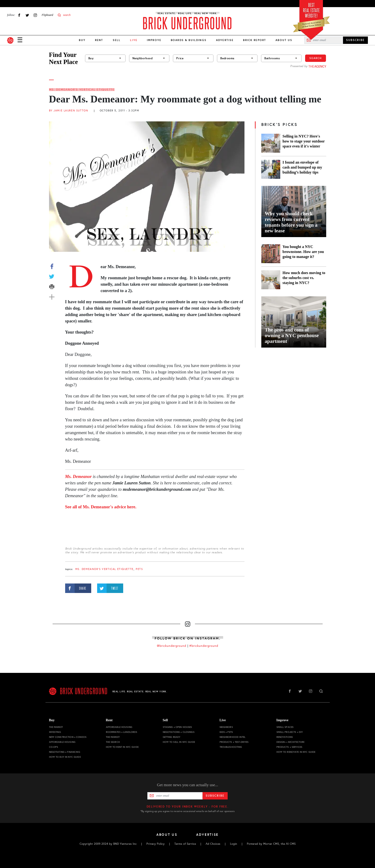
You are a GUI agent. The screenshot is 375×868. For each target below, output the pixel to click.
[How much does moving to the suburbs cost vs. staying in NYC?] (271, 280)
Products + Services (289, 747)
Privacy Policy (156, 844)
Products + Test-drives (234, 742)
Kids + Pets (226, 732)
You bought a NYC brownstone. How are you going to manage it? (303, 252)
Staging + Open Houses (177, 727)
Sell (117, 40)
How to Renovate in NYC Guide (296, 752)
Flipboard (47, 15)
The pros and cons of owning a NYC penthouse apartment (292, 335)
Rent (99, 40)
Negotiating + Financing (65, 752)
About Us (284, 40)
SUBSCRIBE (355, 40)
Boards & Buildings (189, 40)
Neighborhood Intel (233, 737)
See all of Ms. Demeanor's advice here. (101, 507)
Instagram (35, 15)
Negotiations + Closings (179, 732)
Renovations (285, 737)
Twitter (27, 15)
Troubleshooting (231, 747)
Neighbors (226, 727)
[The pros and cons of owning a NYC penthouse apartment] (294, 322)
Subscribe (215, 796)
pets (139, 569)
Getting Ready (172, 737)
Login (234, 844)
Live (223, 720)
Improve (154, 40)
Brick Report (255, 40)
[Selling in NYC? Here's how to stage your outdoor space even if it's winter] (271, 143)
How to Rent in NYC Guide (122, 747)
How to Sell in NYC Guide (179, 742)
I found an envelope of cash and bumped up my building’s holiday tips (302, 167)
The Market (56, 727)
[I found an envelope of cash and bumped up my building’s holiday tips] (271, 169)
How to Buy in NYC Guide (65, 757)
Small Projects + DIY (290, 732)
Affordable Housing (62, 742)
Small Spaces (285, 727)
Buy (82, 40)
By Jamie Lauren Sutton (69, 111)
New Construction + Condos (68, 737)
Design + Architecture (291, 742)
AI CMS (291, 844)
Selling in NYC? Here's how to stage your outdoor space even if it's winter (304, 141)
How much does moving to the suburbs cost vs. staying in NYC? (304, 278)
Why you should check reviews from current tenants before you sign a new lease (291, 222)
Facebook (19, 15)
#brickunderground (204, 646)
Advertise (225, 40)
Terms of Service (185, 844)
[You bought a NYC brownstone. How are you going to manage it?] (271, 254)
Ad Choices (213, 844)
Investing (55, 732)
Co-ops (54, 747)
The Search (113, 742)
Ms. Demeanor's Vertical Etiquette (82, 90)
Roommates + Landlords (122, 732)
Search (316, 58)
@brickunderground (172, 646)
